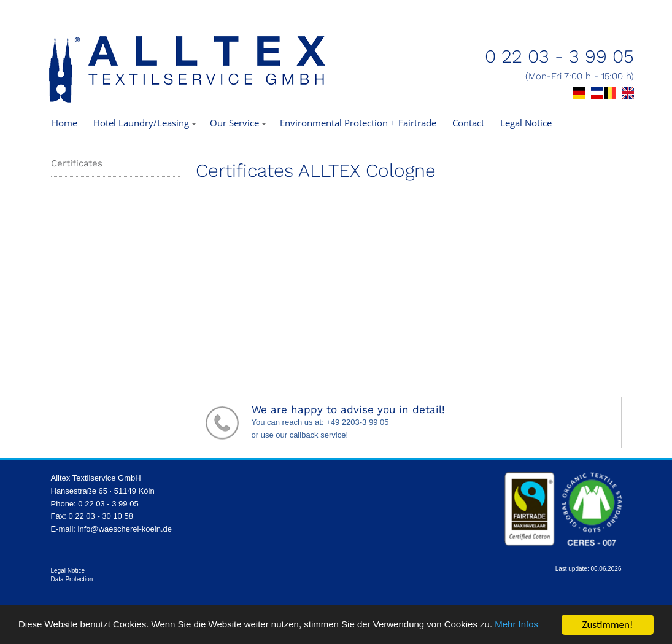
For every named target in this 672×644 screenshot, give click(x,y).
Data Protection (72, 579)
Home (64, 123)
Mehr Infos (43, 630)
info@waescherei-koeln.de (125, 529)
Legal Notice (526, 123)
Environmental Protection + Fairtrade (358, 123)
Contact (468, 123)
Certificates (77, 163)
